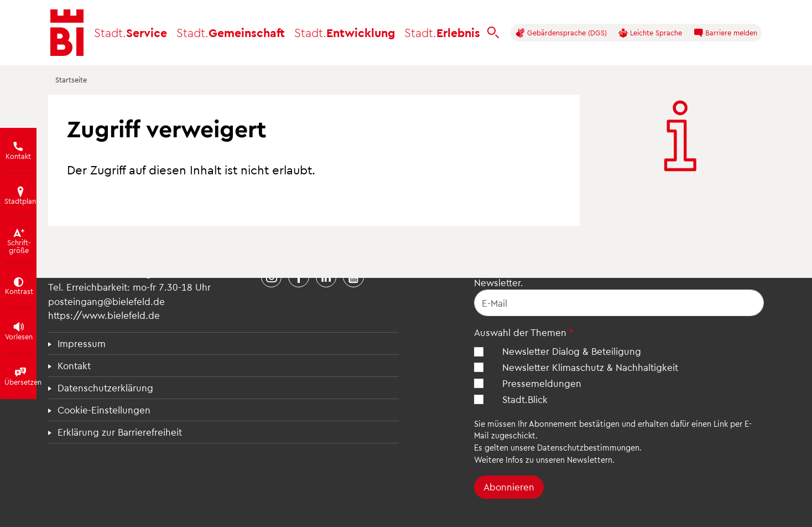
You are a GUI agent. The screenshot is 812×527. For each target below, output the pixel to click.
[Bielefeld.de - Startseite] (67, 33)
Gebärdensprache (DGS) (561, 33)
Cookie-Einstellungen (104, 410)
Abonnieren (509, 487)
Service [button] (131, 32)
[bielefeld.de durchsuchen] (493, 33)
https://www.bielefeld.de (104, 315)
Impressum (82, 343)
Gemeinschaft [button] (231, 32)
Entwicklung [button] (345, 32)
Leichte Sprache (650, 33)
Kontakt (74, 365)
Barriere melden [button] (725, 33)
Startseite (71, 79)
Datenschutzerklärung (105, 387)
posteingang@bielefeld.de (106, 301)
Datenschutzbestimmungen (588, 447)
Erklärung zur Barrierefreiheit (120, 432)
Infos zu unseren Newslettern (559, 459)
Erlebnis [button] (442, 32)
